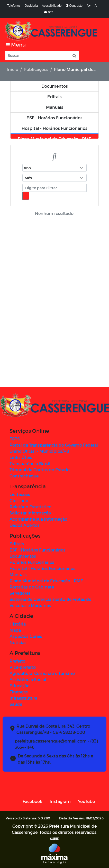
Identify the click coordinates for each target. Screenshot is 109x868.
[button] (74, 55)
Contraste (74, 6)
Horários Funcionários (32, 562)
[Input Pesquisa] (38, 55)
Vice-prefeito (23, 667)
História (18, 624)
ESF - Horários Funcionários (38, 550)
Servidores (20, 593)
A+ (89, 6)
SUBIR (55, 839)
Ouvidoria (31, 6)
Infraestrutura (23, 698)
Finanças (19, 692)
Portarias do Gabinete (32, 587)
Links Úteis (21, 457)
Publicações (36, 69)
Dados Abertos (25, 525)
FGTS (15, 439)
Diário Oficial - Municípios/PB (39, 451)
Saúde (16, 704)
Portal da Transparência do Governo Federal (54, 445)
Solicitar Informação (30, 513)
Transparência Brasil (30, 463)
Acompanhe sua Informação (38, 519)
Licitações (20, 494)
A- (96, 6)
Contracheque (24, 476)
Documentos (23, 556)
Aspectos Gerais (26, 636)
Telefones (14, 6)
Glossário (19, 500)
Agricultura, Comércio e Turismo (42, 673)
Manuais (18, 575)
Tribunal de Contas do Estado (40, 470)
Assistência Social (28, 679)
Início (12, 69)
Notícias (18, 642)
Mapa (15, 630)
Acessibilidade (52, 6)
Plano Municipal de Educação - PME (46, 581)
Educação (20, 686)
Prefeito (17, 661)
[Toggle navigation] (16, 45)
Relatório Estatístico (30, 507)
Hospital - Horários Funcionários (42, 568)
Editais (17, 544)
